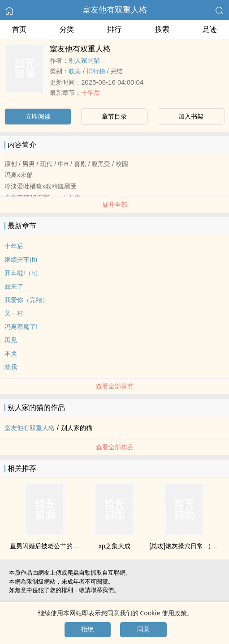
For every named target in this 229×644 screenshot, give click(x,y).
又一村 (14, 313)
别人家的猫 (84, 60)
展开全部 (115, 205)
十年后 (91, 93)
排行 (114, 29)
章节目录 (114, 116)
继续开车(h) (21, 260)
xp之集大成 (114, 546)
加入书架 (191, 116)
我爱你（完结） (26, 300)
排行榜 (96, 71)
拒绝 (87, 629)
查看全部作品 (115, 447)
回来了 (14, 286)
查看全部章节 (115, 386)
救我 (11, 367)
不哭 (11, 354)
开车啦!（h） (23, 273)
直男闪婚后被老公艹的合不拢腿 (54, 546)
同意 (143, 629)
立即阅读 (38, 116)
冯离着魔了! (21, 327)
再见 (11, 340)
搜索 (162, 29)
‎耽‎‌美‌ (75, 71)
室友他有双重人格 (115, 10)
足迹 (210, 29)
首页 (19, 29)
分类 (67, 29)
